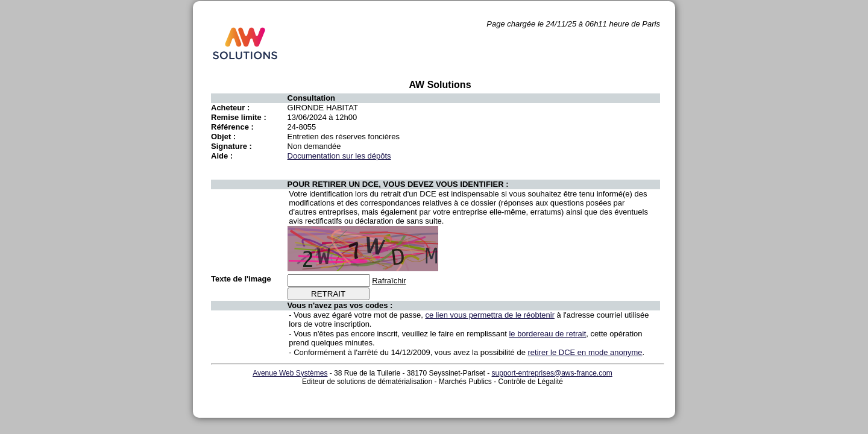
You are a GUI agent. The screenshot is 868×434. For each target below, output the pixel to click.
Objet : (223, 137)
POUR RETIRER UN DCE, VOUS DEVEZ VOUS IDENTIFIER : (398, 184)
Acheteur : (230, 108)
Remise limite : (239, 117)
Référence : (232, 127)
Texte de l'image (241, 279)
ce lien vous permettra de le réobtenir (490, 315)
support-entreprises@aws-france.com (552, 373)
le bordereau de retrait (547, 334)
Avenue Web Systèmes (290, 373)
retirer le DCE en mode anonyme (585, 352)
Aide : (222, 156)
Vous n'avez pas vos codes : (340, 305)
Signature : (231, 146)
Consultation (311, 98)
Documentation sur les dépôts (339, 156)
